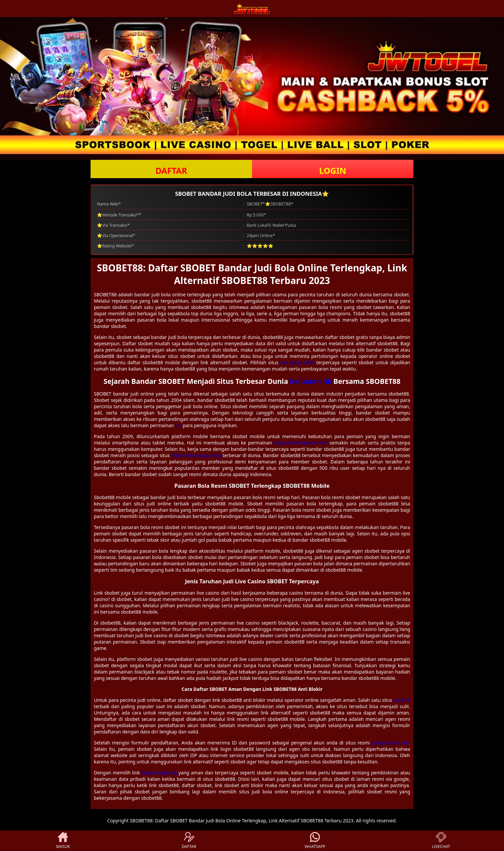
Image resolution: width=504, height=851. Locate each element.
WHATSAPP (315, 841)
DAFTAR (171, 170)
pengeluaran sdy (390, 743)
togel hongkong (159, 773)
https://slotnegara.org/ (196, 455)
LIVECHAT (441, 841)
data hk (402, 700)
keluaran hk (311, 381)
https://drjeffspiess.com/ (301, 443)
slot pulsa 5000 (297, 362)
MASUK (63, 841)
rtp (178, 425)
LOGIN (333, 170)
